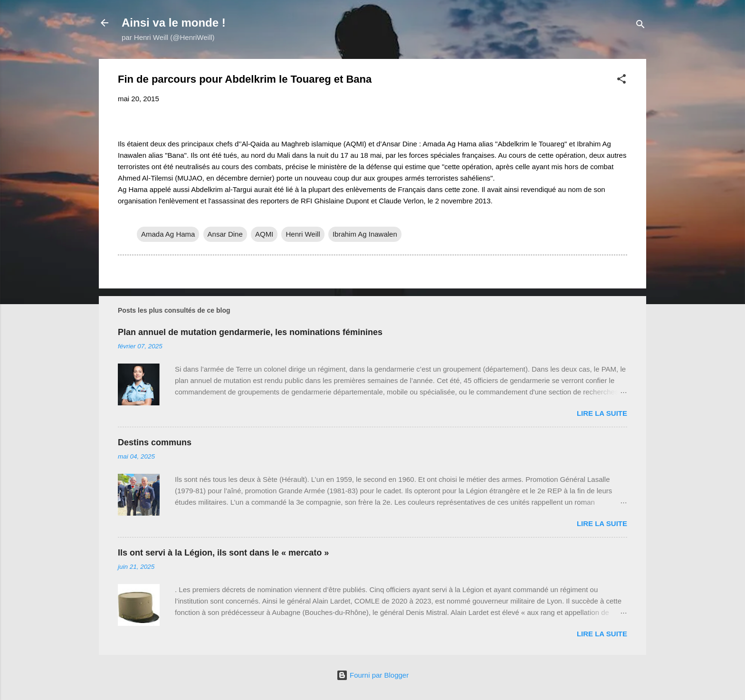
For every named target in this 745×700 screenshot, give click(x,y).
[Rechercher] (640, 26)
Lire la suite (602, 413)
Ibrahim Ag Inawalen (365, 234)
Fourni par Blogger (372, 675)
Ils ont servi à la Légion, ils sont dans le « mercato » (223, 553)
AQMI (264, 234)
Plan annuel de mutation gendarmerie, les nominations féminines (250, 332)
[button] (621, 81)
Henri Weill (303, 234)
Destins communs (155, 442)
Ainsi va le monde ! (174, 23)
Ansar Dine (225, 234)
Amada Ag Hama (168, 234)
